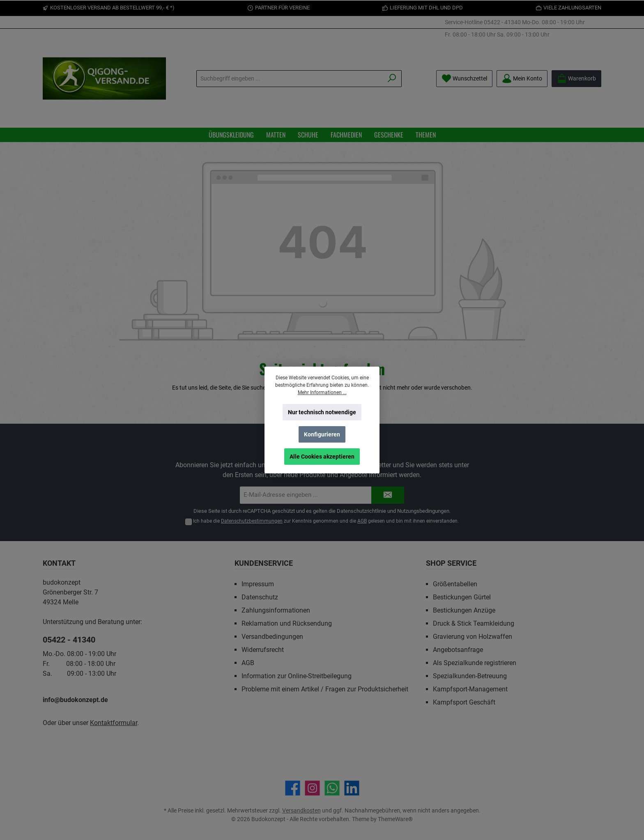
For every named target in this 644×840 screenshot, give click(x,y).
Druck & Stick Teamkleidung (474, 623)
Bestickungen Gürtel (462, 597)
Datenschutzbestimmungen (252, 521)
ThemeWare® (395, 819)
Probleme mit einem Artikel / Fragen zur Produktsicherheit (325, 689)
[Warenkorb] (576, 79)
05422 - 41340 (502, 22)
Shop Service (451, 563)
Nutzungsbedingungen (423, 511)
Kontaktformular (114, 723)
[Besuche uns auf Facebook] (293, 788)
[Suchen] (392, 79)
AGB (362, 521)
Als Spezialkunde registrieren (475, 663)
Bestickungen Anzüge (464, 610)
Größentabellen (455, 584)
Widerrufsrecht (263, 650)
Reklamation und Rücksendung (287, 623)
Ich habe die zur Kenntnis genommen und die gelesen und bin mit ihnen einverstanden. (326, 521)
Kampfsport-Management (470, 689)
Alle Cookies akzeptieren (322, 457)
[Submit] (388, 495)
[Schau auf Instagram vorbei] (312, 788)
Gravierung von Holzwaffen (473, 637)
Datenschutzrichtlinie (361, 511)
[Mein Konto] (522, 79)
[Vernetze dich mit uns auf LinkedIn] (352, 788)
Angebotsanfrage (458, 650)
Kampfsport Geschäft (464, 702)
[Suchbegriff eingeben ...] (290, 79)
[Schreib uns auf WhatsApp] (332, 788)
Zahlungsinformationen (276, 610)
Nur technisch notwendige (322, 412)
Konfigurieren (322, 434)
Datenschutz (260, 597)
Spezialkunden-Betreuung (470, 676)
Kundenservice (264, 563)
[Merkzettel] (464, 79)
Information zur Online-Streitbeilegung (297, 676)
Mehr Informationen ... (322, 392)
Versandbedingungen (272, 637)
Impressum (258, 584)
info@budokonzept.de (75, 700)
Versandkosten (301, 810)
